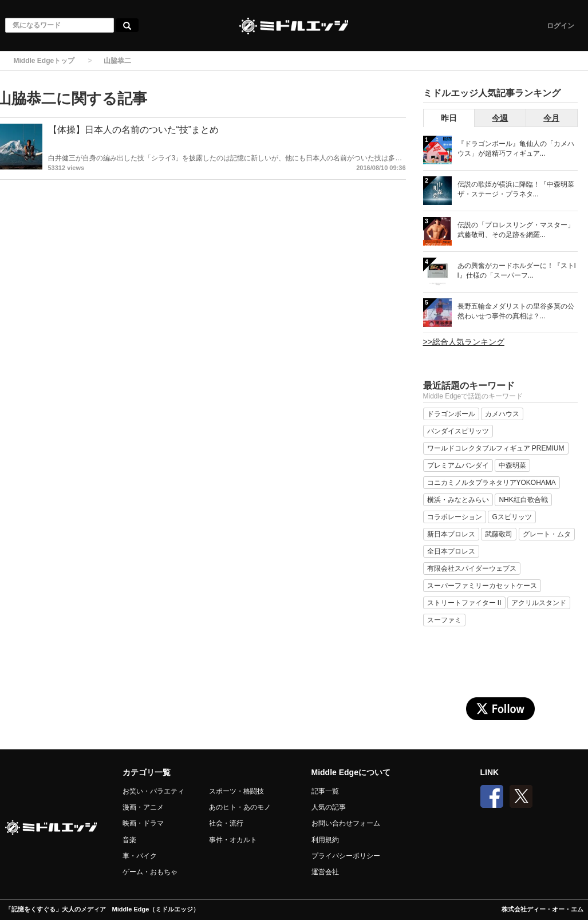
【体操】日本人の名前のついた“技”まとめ (134, 130)
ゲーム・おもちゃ (150, 872)
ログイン (561, 26)
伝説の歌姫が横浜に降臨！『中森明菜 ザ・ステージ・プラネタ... (516, 189)
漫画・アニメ (143, 807)
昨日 (449, 118)
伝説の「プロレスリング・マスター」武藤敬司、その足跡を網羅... (516, 230)
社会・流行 (226, 823)
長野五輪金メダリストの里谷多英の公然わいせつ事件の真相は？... (516, 311)
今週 (500, 118)
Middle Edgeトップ (44, 61)
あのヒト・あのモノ (240, 807)
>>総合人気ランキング (464, 342)
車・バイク (140, 856)
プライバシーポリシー (346, 856)
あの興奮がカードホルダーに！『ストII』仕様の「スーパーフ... (517, 271)
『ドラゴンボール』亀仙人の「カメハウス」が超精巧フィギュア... (516, 149)
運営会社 (325, 872)
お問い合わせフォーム (346, 823)
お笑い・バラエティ (153, 791)
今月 (551, 118)
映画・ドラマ (143, 823)
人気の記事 (329, 807)
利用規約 (325, 840)
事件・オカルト (233, 840)
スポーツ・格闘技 (236, 791)
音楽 (129, 840)
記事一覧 (325, 791)
